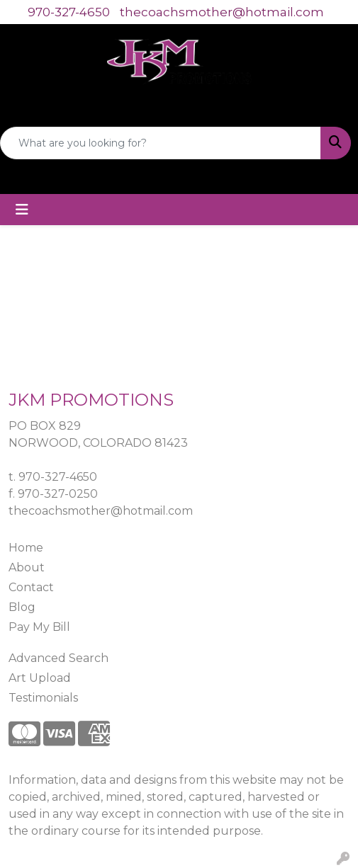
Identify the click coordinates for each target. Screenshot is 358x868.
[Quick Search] (161, 143)
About (27, 567)
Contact (31, 587)
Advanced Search (58, 658)
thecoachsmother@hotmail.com (222, 12)
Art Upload (40, 678)
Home (26, 548)
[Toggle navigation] (22, 210)
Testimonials (43, 698)
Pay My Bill (39, 627)
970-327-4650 (69, 12)
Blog (22, 607)
